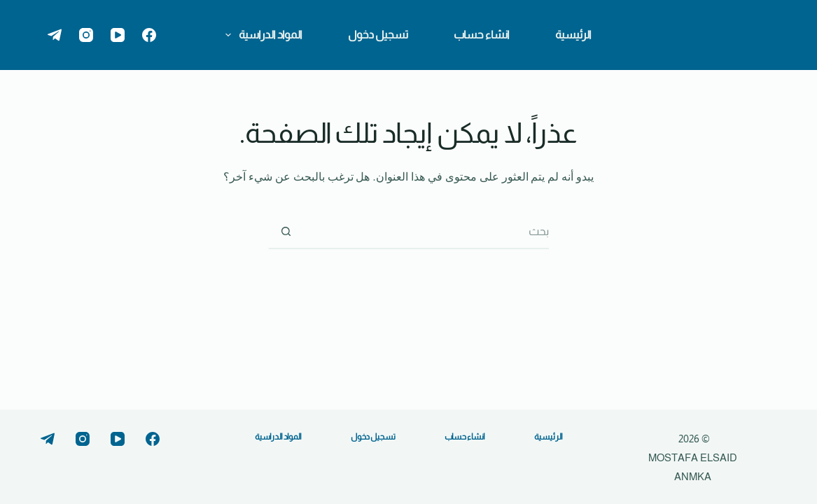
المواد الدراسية (261, 35)
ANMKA (693, 476)
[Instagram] (86, 35)
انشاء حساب (482, 35)
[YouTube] (118, 35)
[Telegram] (55, 35)
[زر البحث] (286, 232)
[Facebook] (149, 35)
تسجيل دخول (378, 35)
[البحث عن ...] (426, 232)
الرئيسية (573, 35)
